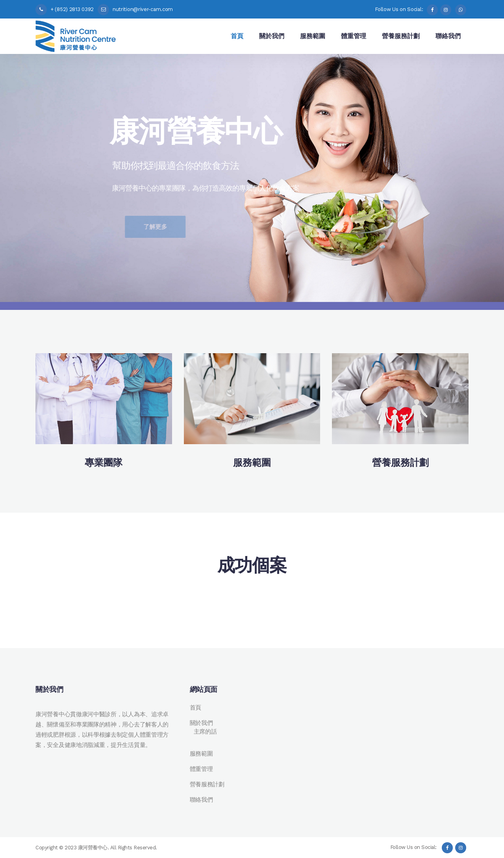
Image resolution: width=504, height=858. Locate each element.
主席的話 (205, 732)
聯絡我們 (201, 800)
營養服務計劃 (207, 784)
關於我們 (201, 723)
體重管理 (201, 769)
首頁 (195, 708)
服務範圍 (201, 754)
